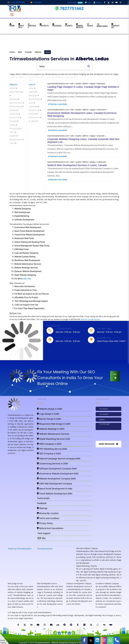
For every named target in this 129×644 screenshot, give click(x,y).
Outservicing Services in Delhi (53, 464)
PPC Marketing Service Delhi (52, 449)
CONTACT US (115, 26)
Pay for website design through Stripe (64, 639)
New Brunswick (17, 103)
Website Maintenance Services (53, 434)
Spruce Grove (35, 118)
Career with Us (80, 26)
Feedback (42, 503)
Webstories (102, 25)
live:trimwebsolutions (65, 338)
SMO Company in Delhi (49, 444)
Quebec (13, 136)
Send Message (108, 444)
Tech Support (44, 533)
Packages (57, 25)
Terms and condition (48, 518)
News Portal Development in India (55, 489)
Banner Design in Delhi (49, 419)
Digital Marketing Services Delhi (54, 439)
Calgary (32, 92)
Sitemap (42, 508)
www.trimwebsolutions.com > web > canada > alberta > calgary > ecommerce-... (78, 110)
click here (27, 279)
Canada (28, 52)
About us (21, 26)
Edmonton (34, 96)
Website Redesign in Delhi (51, 429)
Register (98, 2)
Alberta (38, 52)
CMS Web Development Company (55, 484)
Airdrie (32, 88)
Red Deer (33, 114)
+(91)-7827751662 (16, 2)
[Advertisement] (64, 43)
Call (115, 376)
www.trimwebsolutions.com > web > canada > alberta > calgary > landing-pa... (77, 84)
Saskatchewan (16, 140)
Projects (44, 25)
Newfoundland (16, 107)
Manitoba (14, 99)
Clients (69, 25)
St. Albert (33, 121)
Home (12, 52)
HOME (12, 25)
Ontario (13, 125)
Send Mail (36, 2)
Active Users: (75, 2)
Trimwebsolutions (45, 549)
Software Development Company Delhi (57, 469)
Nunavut (14, 121)
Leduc (32, 85)
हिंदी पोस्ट (41, 538)
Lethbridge (34, 107)
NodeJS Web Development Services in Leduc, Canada (77, 165)
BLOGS (90, 25)
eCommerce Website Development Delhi (58, 474)
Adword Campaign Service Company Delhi (59, 459)
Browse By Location (48, 513)
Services (32, 26)
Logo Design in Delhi (48, 414)
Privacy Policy (45, 523)
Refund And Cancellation (50, 528)
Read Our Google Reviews (90, 319)
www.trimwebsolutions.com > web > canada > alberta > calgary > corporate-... (77, 136)
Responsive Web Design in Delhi (54, 424)
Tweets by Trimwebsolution (20, 549)
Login (88, 2)
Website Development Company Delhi (56, 479)
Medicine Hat (35, 110)
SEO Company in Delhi (49, 454)
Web (20, 52)
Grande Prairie (35, 99)
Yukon (13, 143)
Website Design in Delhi (50, 409)
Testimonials (43, 498)
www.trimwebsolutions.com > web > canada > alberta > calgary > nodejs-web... (77, 162)
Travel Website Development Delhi (55, 494)
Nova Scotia (15, 118)
